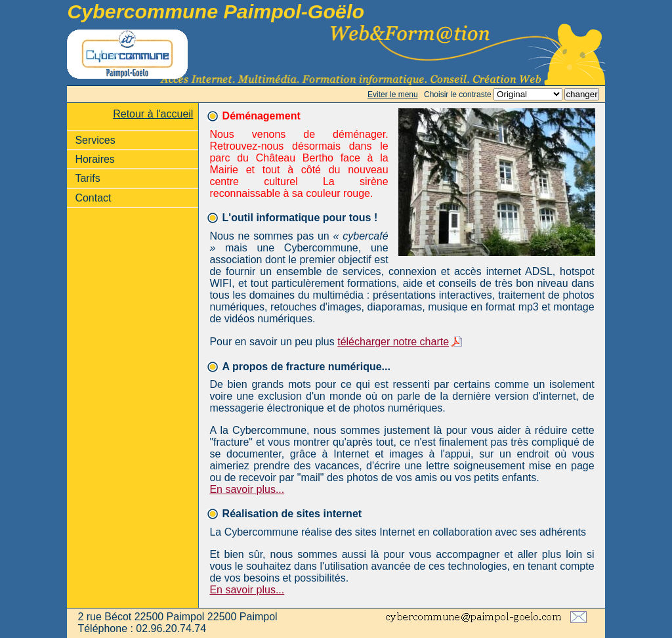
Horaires (94, 159)
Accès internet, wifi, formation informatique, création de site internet (336, 54)
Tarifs (87, 178)
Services (95, 140)
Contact (93, 198)
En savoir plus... (247, 489)
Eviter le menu (393, 95)
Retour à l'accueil (153, 114)
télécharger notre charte (393, 342)
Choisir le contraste (458, 95)
